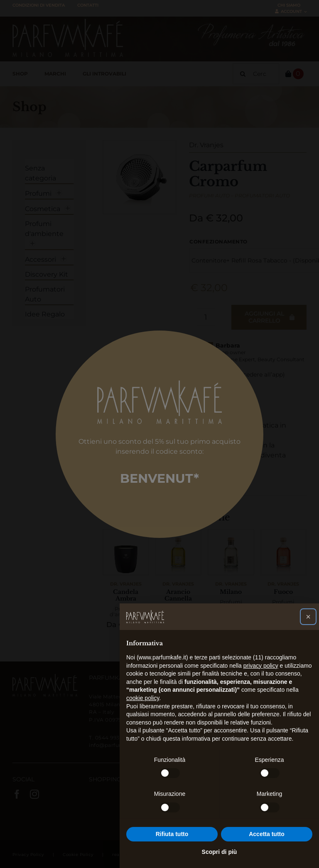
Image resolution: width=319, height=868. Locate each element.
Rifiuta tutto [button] (172, 834)
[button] (308, 617)
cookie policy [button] (143, 698)
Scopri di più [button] (220, 852)
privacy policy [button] (261, 666)
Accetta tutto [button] (267, 834)
